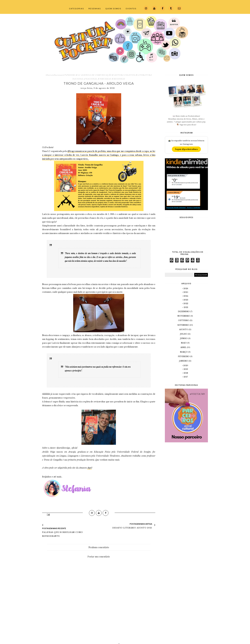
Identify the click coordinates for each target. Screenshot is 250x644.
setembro (184, 325)
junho (184, 338)
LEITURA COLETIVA (125, 75)
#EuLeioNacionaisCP (56, 75)
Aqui (89, 468)
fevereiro (184, 356)
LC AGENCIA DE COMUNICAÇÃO (95, 75)
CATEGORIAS (77, 9)
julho (184, 334)
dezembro (184, 311)
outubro (184, 320)
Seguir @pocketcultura (186, 149)
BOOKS (72, 75)
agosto (184, 329)
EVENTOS (131, 9)
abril (184, 347)
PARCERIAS (105, 79)
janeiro (184, 361)
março (184, 352)
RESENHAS (95, 9)
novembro (184, 316)
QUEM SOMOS (113, 9)
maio (184, 343)
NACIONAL (92, 79)
